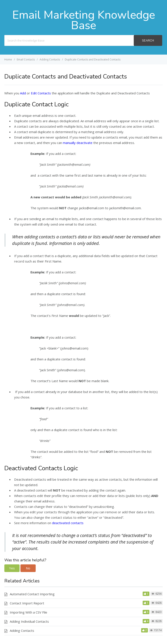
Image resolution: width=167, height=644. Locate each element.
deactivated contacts (67, 523)
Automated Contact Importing (32, 594)
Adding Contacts (22, 631)
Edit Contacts (41, 93)
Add (23, 93)
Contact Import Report (27, 603)
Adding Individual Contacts (29, 621)
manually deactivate (78, 143)
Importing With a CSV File (28, 612)
